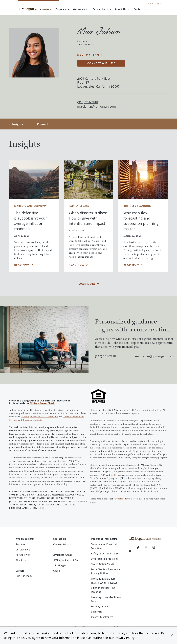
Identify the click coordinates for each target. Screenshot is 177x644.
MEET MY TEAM (88, 55)
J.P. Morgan (60, 566)
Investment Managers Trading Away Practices (104, 581)
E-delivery (97, 612)
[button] (172, 635)
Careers (150, 3)
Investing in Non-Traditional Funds (107, 599)
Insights (18, 124)
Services (63, 9)
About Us (122, 9)
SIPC (113, 475)
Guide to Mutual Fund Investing (103, 590)
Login (158, 3)
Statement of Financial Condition (104, 546)
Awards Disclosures (102, 617)
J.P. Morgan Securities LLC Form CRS (39, 417)
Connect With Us (62, 544)
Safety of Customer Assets (106, 554)
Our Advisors (23, 550)
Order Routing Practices (105, 559)
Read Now (22, 265)
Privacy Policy (125, 638)
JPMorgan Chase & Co (66, 560)
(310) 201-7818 (105, 356)
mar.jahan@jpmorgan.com (97, 107)
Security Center (100, 607)
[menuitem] (81, 9)
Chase (57, 571)
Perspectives (102, 9)
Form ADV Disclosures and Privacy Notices (106, 571)
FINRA (102, 475)
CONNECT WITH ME (101, 63)
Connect (43, 124)
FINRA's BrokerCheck (42, 403)
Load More (87, 284)
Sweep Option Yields (102, 564)
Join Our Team (24, 576)
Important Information (126, 499)
